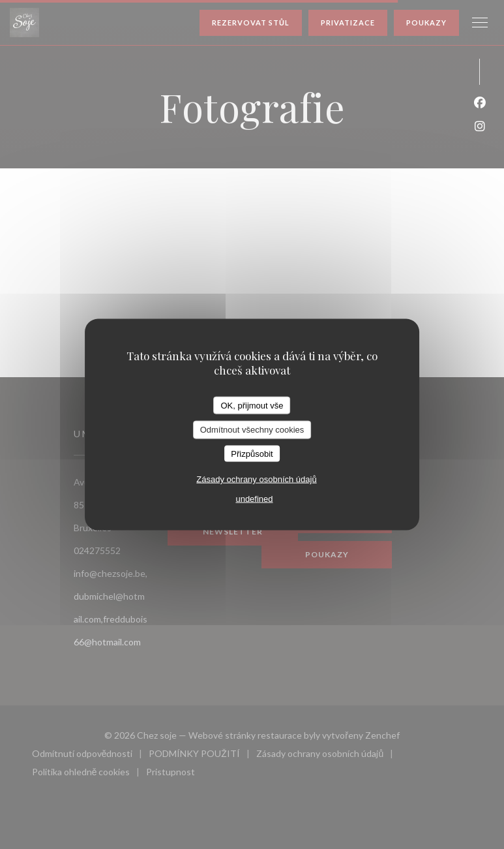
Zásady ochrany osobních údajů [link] (256, 479)
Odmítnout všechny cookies (252, 430)
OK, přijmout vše (252, 405)
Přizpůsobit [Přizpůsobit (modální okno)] (252, 453)
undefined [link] (254, 499)
